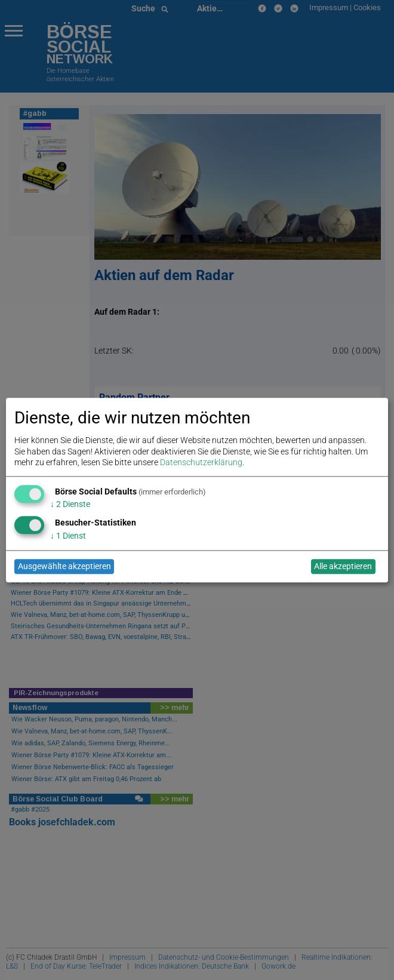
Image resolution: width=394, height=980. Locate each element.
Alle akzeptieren (343, 567)
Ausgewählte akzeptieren (64, 567)
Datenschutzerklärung (201, 462)
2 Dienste (70, 505)
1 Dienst (68, 536)
